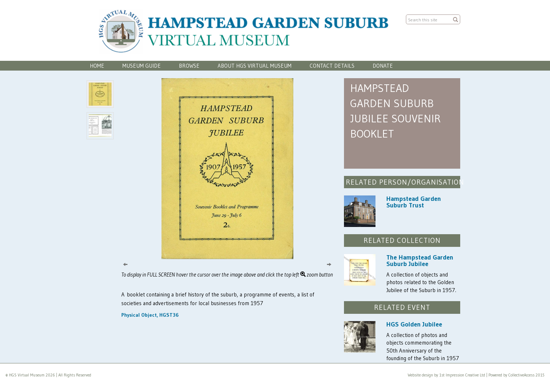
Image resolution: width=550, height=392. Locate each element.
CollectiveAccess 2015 (526, 375)
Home (97, 66)
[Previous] (125, 264)
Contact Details (332, 66)
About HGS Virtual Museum (255, 66)
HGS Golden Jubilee (414, 324)
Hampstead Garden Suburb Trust (414, 202)
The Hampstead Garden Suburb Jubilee (420, 261)
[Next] (329, 264)
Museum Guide (142, 66)
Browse (189, 66)
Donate (383, 66)
